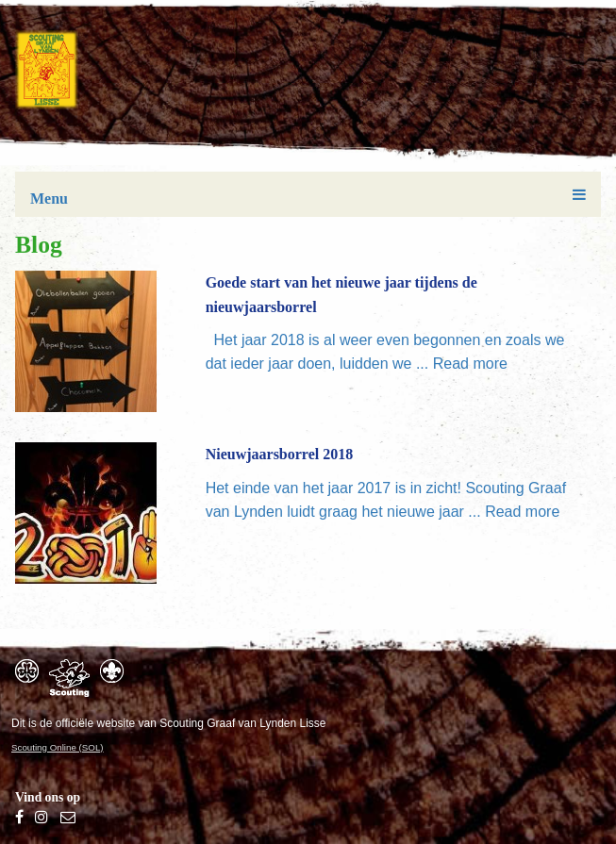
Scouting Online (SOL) (58, 747)
